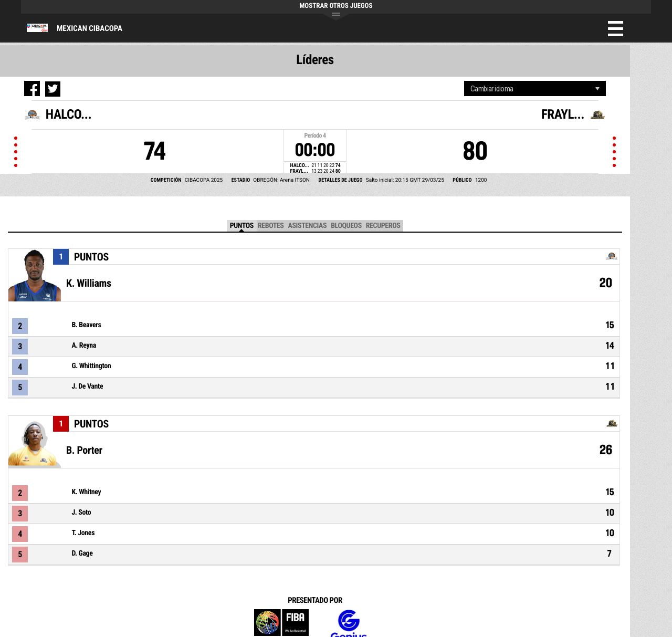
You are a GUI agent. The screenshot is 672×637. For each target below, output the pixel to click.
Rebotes (271, 226)
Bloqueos (346, 226)
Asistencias (307, 226)
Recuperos (383, 226)
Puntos (242, 226)
